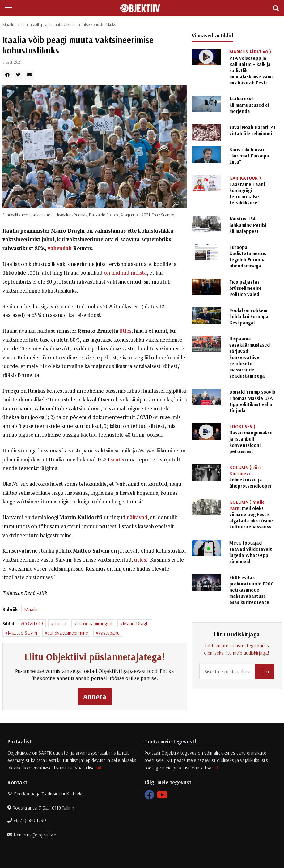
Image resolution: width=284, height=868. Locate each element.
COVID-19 (33, 623)
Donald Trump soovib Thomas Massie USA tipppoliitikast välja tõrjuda (252, 401)
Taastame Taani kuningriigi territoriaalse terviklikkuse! (247, 190)
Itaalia (60, 623)
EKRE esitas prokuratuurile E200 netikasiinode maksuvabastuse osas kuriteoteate (252, 590)
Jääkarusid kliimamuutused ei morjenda (249, 105)
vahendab (60, 248)
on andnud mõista (125, 273)
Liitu (265, 671)
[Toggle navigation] (276, 8)
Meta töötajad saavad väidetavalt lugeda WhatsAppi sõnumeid (251, 552)
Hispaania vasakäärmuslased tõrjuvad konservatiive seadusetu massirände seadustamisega (250, 357)
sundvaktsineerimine (68, 633)
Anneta (95, 696)
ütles (125, 331)
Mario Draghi (136, 623)
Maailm (9, 24)
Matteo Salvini (22, 633)
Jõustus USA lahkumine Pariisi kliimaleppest (248, 225)
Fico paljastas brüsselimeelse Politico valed (246, 288)
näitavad (137, 517)
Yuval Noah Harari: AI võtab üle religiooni (252, 130)
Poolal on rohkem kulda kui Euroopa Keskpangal (249, 316)
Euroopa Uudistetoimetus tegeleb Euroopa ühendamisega (248, 256)
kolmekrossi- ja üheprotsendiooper (251, 477)
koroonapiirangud (94, 623)
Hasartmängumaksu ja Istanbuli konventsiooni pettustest (251, 439)
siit (99, 768)
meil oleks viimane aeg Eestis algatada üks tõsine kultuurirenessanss (251, 514)
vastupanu (109, 633)
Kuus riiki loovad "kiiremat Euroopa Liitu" (249, 156)
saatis (117, 460)
